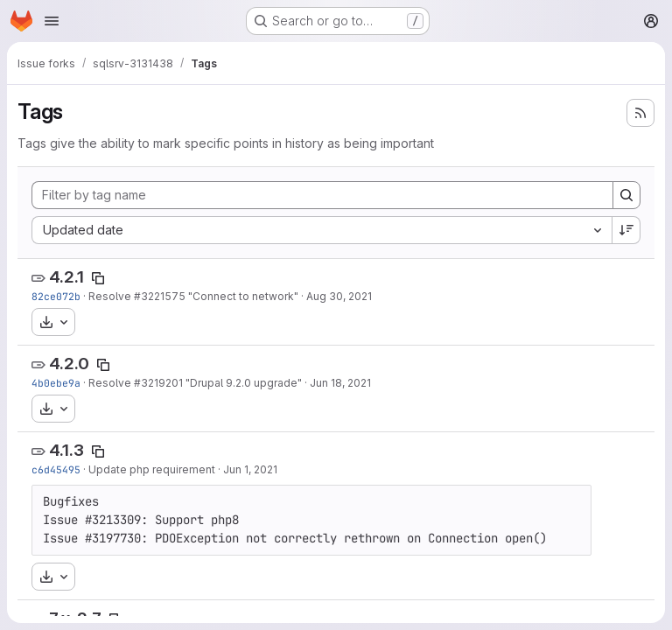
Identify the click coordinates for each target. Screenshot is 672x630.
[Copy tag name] (98, 278)
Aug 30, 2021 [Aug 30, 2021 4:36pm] (339, 296)
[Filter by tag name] (322, 195)
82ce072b (56, 296)
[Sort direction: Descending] (626, 230)
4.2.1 (66, 277)
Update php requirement (152, 469)
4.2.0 (69, 364)
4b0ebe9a (56, 383)
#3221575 (160, 296)
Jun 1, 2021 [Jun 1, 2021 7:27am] (250, 469)
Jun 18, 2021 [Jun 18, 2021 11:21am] (340, 383)
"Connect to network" (242, 296)
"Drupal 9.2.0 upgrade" (242, 383)
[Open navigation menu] (52, 21)
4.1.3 (66, 450)
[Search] (626, 195)
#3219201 (158, 383)
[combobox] (322, 230)
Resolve (111, 296)
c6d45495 (56, 469)
